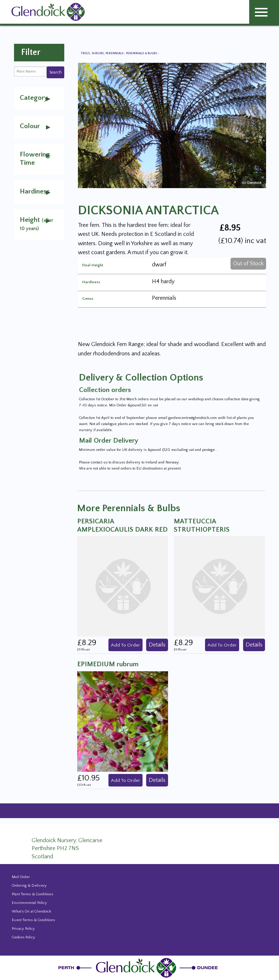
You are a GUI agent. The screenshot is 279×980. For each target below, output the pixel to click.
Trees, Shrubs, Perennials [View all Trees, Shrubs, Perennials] (103, 53)
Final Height (93, 265)
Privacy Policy (23, 929)
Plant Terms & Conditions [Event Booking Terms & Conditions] (32, 894)
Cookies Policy (24, 937)
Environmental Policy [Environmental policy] (29, 903)
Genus (88, 299)
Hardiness (91, 282)
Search (55, 72)
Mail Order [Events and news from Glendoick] (21, 877)
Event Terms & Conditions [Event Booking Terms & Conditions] (33, 920)
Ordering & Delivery (29, 886)
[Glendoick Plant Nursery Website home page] (139, 967)
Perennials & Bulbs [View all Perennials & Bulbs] (142, 53)
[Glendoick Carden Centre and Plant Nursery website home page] (48, 11)
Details (157, 645)
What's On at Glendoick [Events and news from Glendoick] (31, 911)
